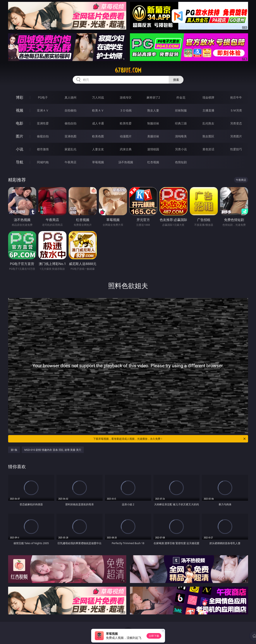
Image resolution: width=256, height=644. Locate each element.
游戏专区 (126, 97)
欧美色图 (98, 136)
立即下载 (154, 636)
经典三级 (181, 123)
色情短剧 (181, 162)
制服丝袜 (153, 123)
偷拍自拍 (71, 123)
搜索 (176, 80)
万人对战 (98, 97)
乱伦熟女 (208, 123)
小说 (20, 149)
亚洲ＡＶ (43, 110)
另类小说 (181, 149)
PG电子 (43, 97)
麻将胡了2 (153, 97)
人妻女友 (98, 149)
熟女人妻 (153, 110)
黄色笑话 (208, 149)
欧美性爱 (126, 123)
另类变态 (236, 123)
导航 (20, 162)
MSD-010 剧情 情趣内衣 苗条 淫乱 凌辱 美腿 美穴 (53, 450)
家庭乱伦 (71, 149)
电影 (20, 123)
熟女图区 (208, 136)
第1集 (14, 450)
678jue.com (128, 70)
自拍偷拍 (71, 110)
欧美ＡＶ (98, 110)
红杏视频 (153, 162)
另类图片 (236, 136)
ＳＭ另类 (236, 110)
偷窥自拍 (43, 136)
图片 (20, 136)
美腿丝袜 (153, 136)
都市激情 (43, 149)
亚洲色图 (71, 136)
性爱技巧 (236, 149)
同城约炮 (43, 162)
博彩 (20, 97)
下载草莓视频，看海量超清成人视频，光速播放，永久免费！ (170, 439)
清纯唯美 (181, 136)
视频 (20, 110)
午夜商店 (71, 162)
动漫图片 (126, 136)
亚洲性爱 (43, 123)
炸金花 (181, 97)
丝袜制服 (181, 110)
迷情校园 (153, 149)
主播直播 (208, 110)
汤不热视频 (126, 162)
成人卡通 (98, 123)
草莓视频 (98, 162)
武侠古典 (126, 149)
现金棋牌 (208, 97)
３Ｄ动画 (126, 110)
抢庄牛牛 (236, 97)
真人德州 (71, 97)
